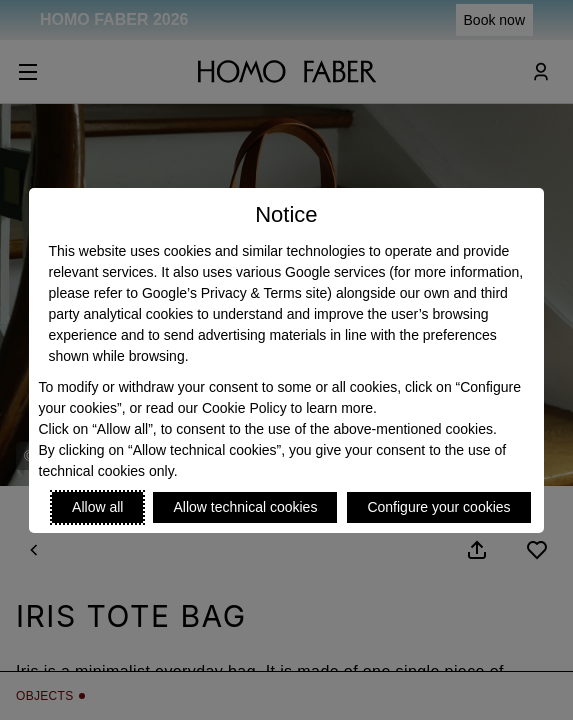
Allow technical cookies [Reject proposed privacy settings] (245, 507)
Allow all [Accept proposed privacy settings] (97, 507)
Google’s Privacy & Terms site (234, 293)
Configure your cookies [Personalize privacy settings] (438, 507)
